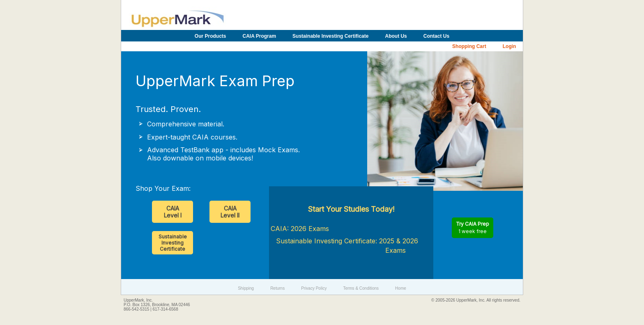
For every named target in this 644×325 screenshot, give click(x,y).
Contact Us (436, 36)
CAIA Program (260, 36)
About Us (396, 36)
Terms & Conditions (361, 288)
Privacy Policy (314, 288)
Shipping (246, 288)
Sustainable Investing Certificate (330, 36)
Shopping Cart (469, 46)
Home (401, 288)
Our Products (210, 36)
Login (509, 46)
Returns (277, 288)
